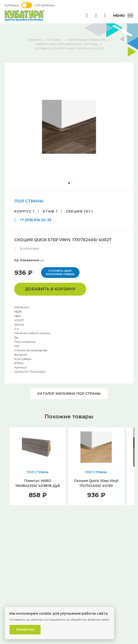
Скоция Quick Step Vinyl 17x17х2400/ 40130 (96, 483)
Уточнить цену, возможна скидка (60, 273)
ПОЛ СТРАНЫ (29, 201)
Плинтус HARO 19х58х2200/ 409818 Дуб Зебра (38, 486)
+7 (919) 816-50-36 (36, 220)
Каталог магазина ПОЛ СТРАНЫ (69, 394)
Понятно (25, 630)
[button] (69, 183)
